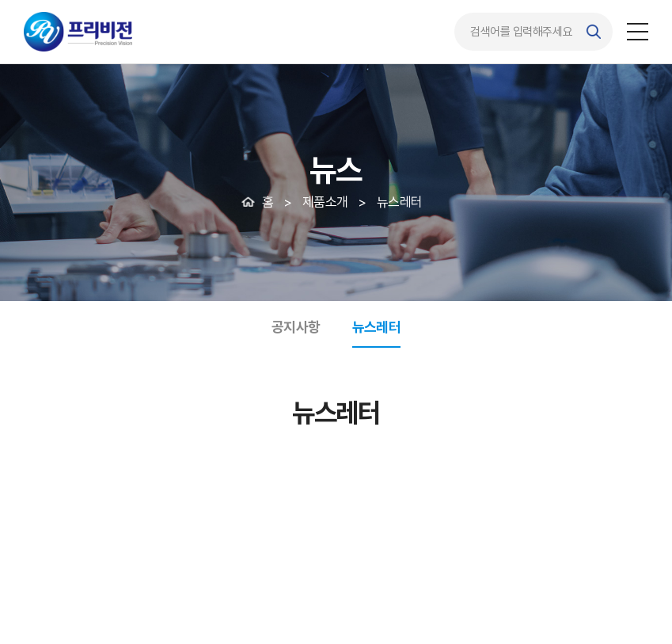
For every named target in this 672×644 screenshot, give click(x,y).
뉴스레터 (377, 327)
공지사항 (296, 327)
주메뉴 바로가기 (0, 0)
